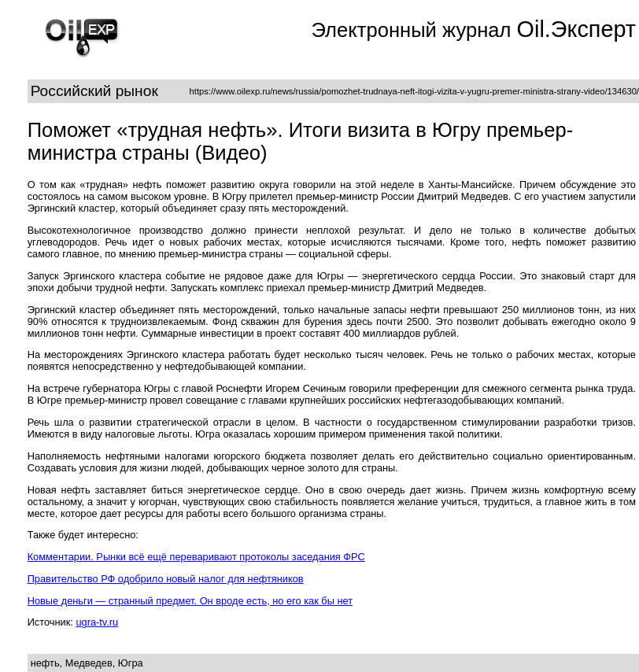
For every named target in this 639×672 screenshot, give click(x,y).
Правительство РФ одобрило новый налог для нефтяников (166, 579)
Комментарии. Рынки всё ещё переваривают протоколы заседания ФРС (196, 557)
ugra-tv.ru (97, 622)
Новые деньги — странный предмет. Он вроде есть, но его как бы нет (190, 601)
